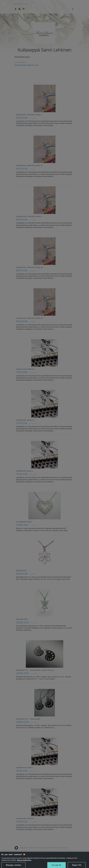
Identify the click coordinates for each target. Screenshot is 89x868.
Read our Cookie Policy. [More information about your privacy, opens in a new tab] (24, 864)
